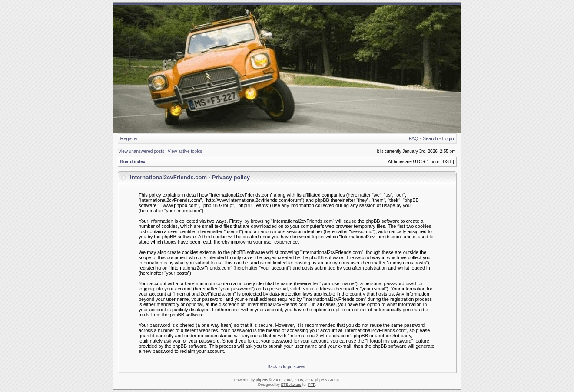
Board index (133, 162)
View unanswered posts (141, 151)
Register (129, 138)
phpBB (262, 380)
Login (448, 138)
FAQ (414, 138)
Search (430, 138)
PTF (312, 385)
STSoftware (291, 385)
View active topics (185, 151)
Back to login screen (287, 367)
